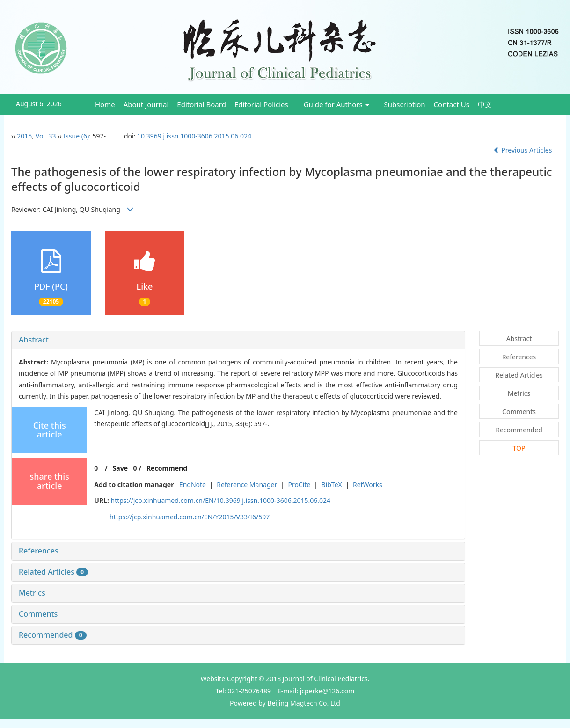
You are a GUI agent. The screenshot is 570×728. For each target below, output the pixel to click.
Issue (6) (76, 136)
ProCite (299, 484)
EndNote (193, 484)
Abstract (34, 340)
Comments (38, 614)
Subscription (405, 104)
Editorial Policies (261, 104)
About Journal (146, 104)
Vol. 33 (46, 136)
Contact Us (452, 104)
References (39, 551)
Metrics (32, 593)
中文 (485, 104)
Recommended (53, 635)
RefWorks (368, 484)
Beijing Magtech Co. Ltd (304, 703)
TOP (519, 448)
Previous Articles (523, 150)
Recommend (167, 468)
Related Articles (53, 572)
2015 (24, 136)
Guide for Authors (336, 104)
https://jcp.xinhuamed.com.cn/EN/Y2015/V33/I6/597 (190, 517)
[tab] (238, 340)
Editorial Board (201, 104)
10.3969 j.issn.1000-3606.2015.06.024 (194, 136)
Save (120, 468)
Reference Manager (247, 484)
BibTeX (332, 484)
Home (105, 104)
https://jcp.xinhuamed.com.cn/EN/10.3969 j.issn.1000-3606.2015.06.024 (221, 500)
